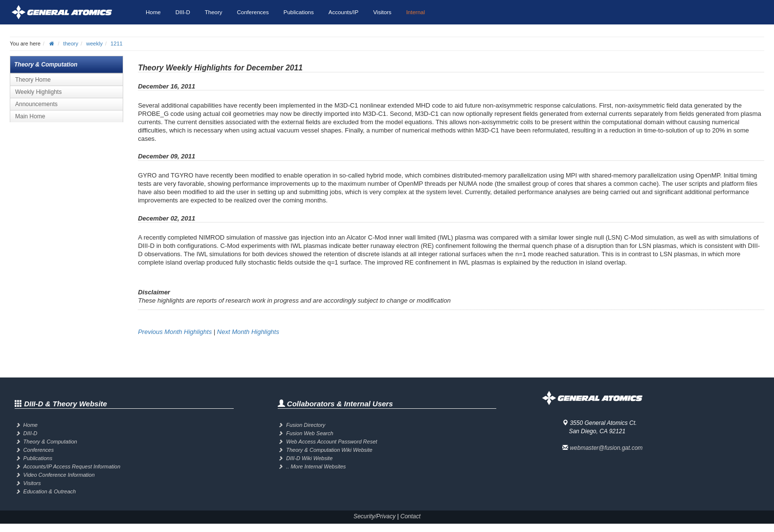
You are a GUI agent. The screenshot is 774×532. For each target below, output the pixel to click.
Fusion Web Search (310, 433)
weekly (94, 44)
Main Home (30, 116)
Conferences (253, 12)
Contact (410, 516)
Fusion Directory (306, 425)
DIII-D (183, 12)
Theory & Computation (50, 442)
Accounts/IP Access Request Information (72, 466)
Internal (416, 12)
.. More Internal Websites (316, 466)
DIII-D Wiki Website (309, 458)
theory (71, 44)
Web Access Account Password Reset (332, 442)
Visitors (382, 12)
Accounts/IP (343, 12)
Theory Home (33, 80)
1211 (117, 44)
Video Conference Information (59, 475)
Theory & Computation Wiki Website (329, 450)
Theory (214, 12)
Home (153, 12)
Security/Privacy (375, 516)
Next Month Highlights (248, 332)
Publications (299, 12)
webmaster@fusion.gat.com (606, 448)
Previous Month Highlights (175, 332)
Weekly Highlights (38, 92)
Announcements (36, 104)
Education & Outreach (50, 491)
